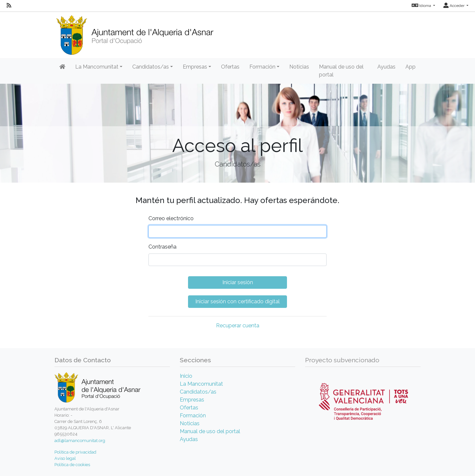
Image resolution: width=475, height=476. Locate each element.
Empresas (192, 400)
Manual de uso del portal (341, 71)
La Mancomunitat (201, 384)
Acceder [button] (454, 6)
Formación (193, 416)
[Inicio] (135, 33)
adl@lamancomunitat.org (80, 441)
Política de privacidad (75, 452)
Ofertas (230, 67)
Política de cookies (72, 465)
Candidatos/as (198, 392)
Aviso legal (65, 458)
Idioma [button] (422, 6)
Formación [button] (262, 67)
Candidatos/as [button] (151, 67)
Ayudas (386, 67)
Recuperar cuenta (238, 326)
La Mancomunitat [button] (97, 67)
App (411, 67)
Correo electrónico (171, 218)
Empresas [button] (195, 67)
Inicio (186, 376)
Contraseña (162, 247)
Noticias (299, 67)
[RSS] (9, 6)
